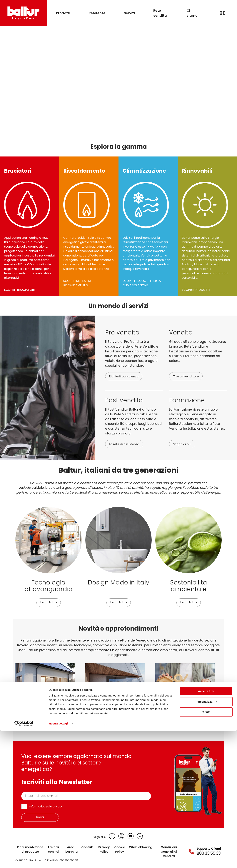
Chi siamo (192, 13)
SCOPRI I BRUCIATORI (19, 290)
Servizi (129, 13)
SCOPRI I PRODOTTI (196, 290)
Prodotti (63, 13)
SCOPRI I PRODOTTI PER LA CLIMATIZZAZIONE (142, 283)
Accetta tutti (206, 828)
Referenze (97, 13)
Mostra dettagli (59, 861)
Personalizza (206, 839)
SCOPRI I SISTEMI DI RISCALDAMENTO (77, 283)
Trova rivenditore (187, 376)
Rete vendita (160, 13)
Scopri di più (183, 444)
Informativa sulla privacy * (47, 807)
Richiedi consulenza (125, 376)
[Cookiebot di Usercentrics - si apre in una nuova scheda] (24, 861)
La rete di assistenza (125, 444)
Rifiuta (206, 849)
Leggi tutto (49, 603)
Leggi (20, 727)
